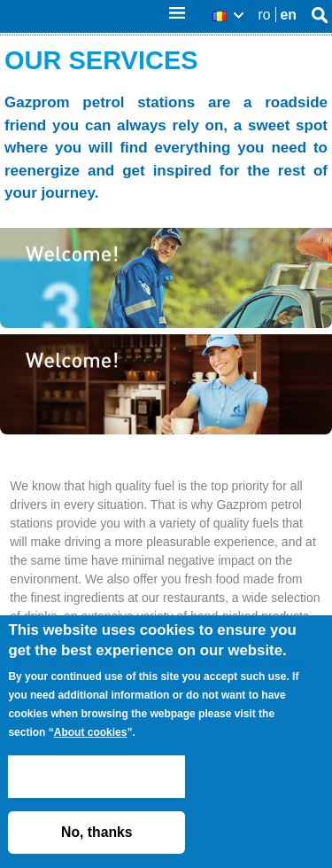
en (289, 15)
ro (265, 15)
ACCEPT (97, 776)
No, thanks (97, 832)
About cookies (91, 732)
